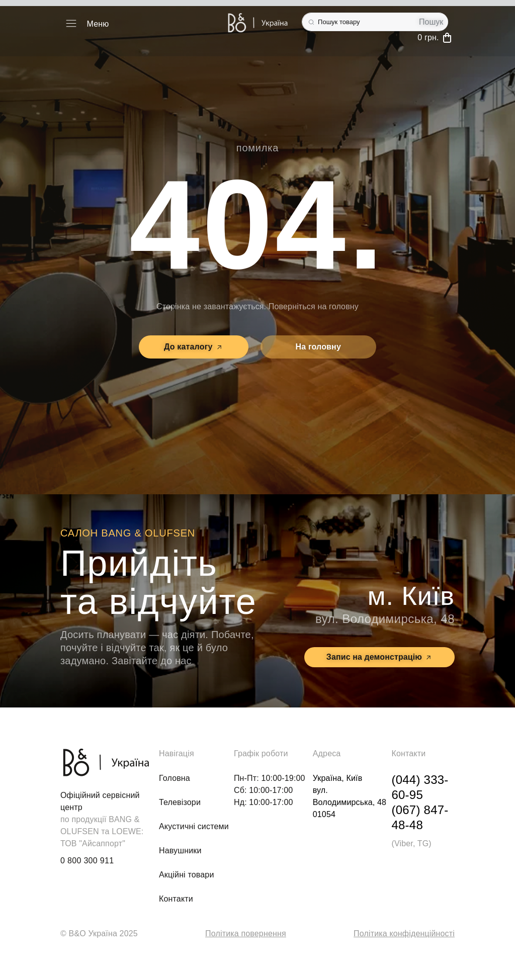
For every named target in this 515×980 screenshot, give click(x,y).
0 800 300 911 (87, 861)
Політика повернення (246, 933)
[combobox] (358, 22)
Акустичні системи (194, 826)
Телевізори (180, 802)
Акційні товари (187, 875)
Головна (175, 778)
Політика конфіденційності (404, 933)
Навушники (180, 851)
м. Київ (411, 596)
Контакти (176, 899)
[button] (71, 24)
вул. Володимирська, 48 (385, 619)
